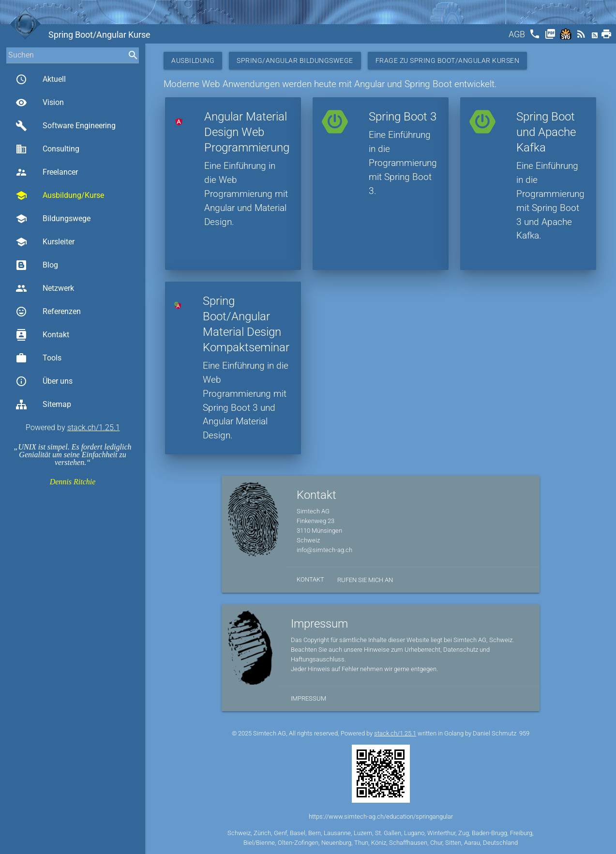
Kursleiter (45, 242)
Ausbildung (193, 60)
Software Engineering (66, 126)
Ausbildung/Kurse (60, 195)
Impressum (308, 698)
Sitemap (43, 405)
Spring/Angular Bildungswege (295, 60)
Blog (37, 265)
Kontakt (42, 335)
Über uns (44, 381)
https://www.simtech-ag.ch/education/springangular (381, 817)
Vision (40, 103)
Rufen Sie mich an (365, 580)
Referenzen (48, 312)
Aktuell (41, 79)
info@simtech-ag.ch (324, 550)
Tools (38, 358)
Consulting (47, 149)
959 (524, 733)
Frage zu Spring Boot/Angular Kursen (448, 60)
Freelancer (47, 172)
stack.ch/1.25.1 (94, 427)
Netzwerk (45, 288)
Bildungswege (53, 219)
